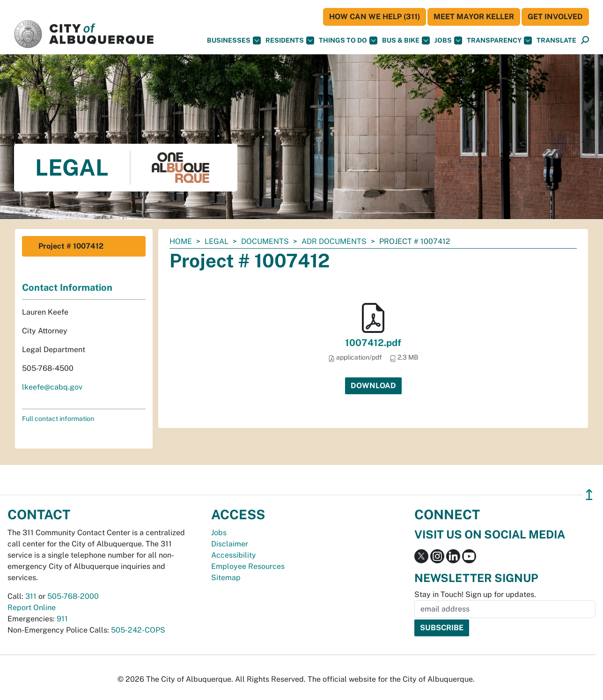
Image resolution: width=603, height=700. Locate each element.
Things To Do (348, 41)
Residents (290, 41)
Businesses (234, 41)
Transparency (499, 41)
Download (373, 386)
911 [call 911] (62, 619)
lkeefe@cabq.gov (52, 387)
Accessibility (234, 555)
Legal (217, 241)
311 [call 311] (31, 596)
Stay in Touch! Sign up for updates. (475, 594)
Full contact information (58, 419)
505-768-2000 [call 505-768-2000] (73, 596)
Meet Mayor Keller (474, 17)
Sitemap (226, 578)
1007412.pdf (373, 343)
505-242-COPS (138, 630)
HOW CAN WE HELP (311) (375, 17)
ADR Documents (334, 241)
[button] (556, 41)
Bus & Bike (406, 41)
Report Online (32, 608)
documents (265, 241)
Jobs (448, 41)
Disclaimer (230, 544)
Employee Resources (248, 566)
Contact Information (67, 287)
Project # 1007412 (71, 246)
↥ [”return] (589, 495)
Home (181, 241)
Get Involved (555, 17)
